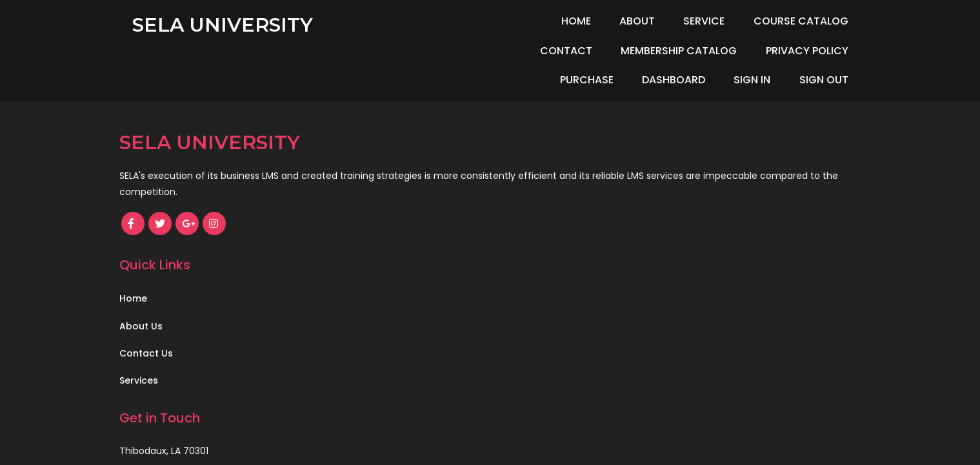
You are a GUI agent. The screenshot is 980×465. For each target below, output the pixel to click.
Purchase (664, 51)
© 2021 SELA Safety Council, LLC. (201, 305)
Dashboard (751, 51)
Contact (822, 21)
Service (623, 21)
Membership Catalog (440, 51)
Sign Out (824, 80)
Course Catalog (720, 21)
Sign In (830, 51)
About (556, 21)
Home (495, 21)
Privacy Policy (568, 51)
